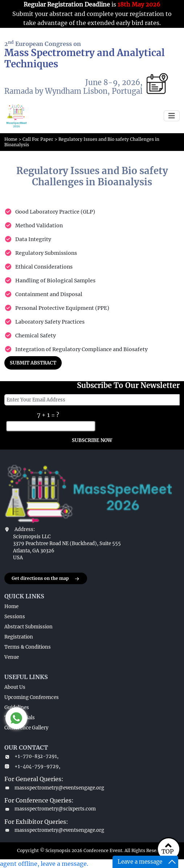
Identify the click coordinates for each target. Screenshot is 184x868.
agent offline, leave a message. (44, 864)
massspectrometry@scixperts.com (50, 809)
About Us (15, 687)
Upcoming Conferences (32, 697)
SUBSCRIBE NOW (92, 440)
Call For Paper (38, 139)
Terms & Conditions (28, 647)
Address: (25, 529)
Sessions (15, 617)
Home (11, 139)
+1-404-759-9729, (32, 766)
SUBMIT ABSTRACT (33, 363)
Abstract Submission (28, 627)
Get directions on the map (46, 579)
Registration (19, 637)
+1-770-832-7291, (31, 756)
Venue (12, 657)
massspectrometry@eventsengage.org (54, 788)
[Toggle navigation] (172, 116)
